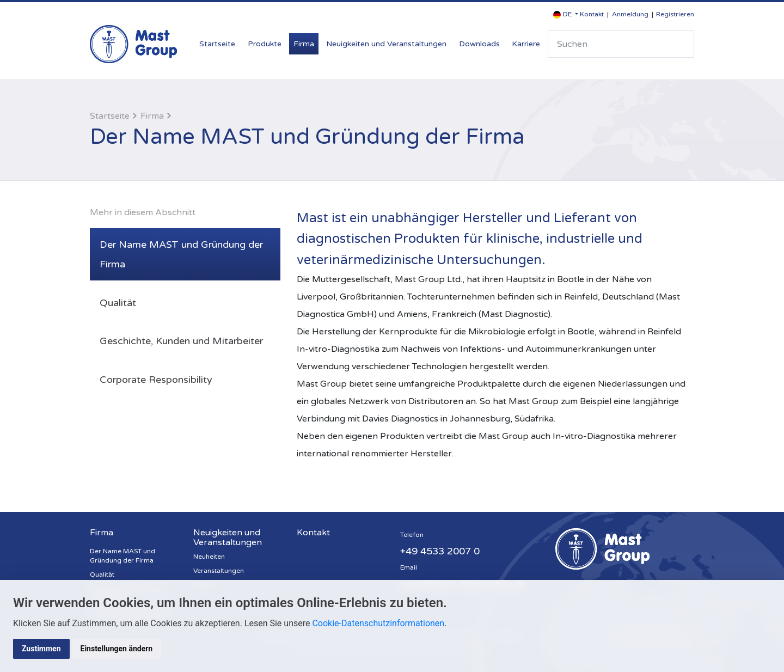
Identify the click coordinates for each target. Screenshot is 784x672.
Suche (681, 44)
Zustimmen (41, 649)
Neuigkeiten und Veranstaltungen (386, 44)
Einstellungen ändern (117, 649)
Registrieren (675, 14)
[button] (566, 14)
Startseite (217, 44)
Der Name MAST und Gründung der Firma (181, 254)
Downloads (479, 44)
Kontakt (592, 14)
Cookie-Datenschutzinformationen (378, 623)
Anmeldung (630, 14)
